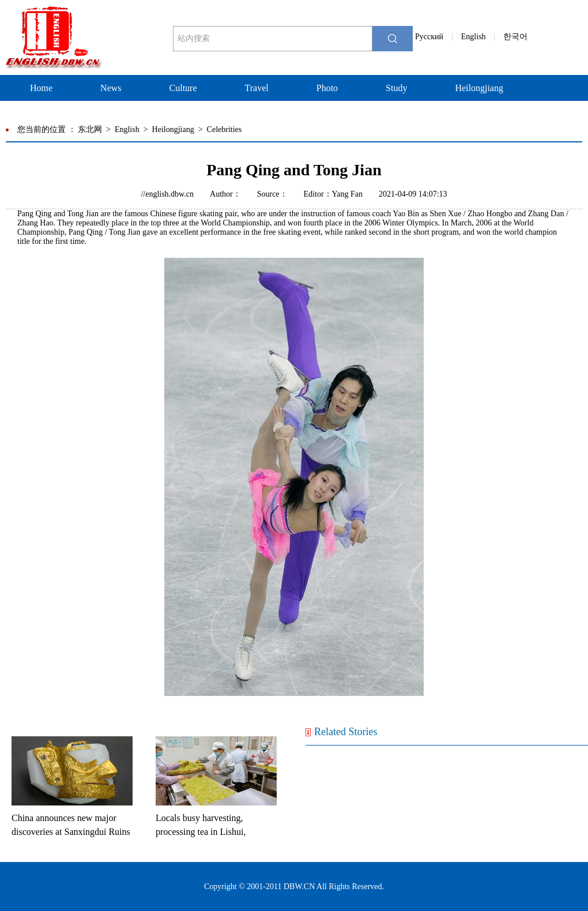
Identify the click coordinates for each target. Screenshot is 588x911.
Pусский (429, 37)
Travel (257, 88)
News (111, 88)
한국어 (515, 37)
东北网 (90, 129)
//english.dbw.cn (167, 194)
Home (41, 88)
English (474, 37)
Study (396, 88)
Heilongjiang (479, 88)
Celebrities (225, 129)
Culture (183, 88)
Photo (327, 88)
